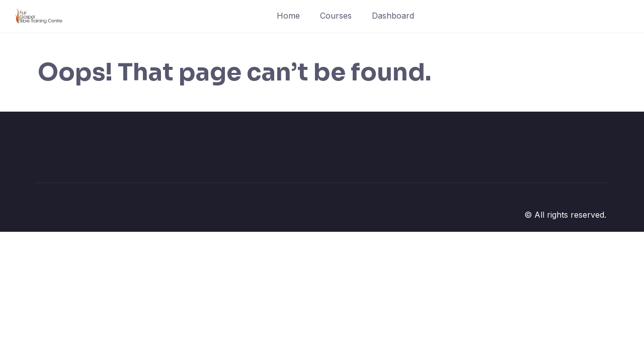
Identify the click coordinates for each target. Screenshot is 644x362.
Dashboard (393, 16)
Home (288, 16)
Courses (336, 16)
